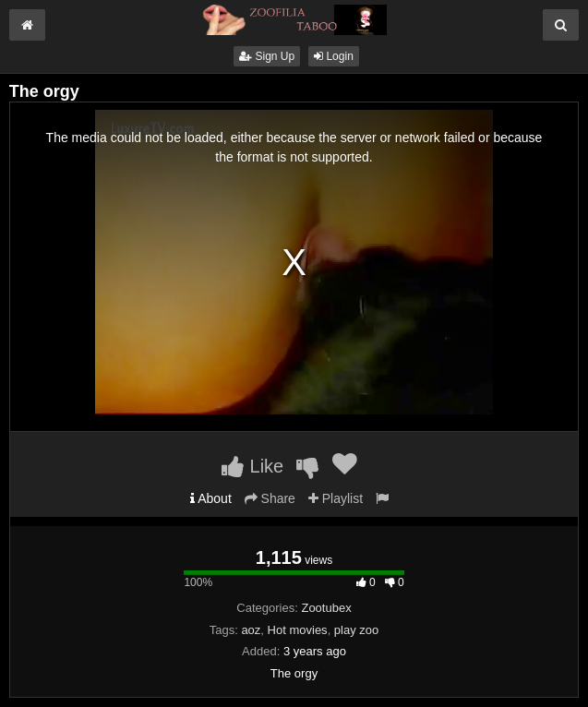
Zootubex (326, 608)
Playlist (336, 498)
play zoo (356, 630)
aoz (251, 630)
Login (334, 56)
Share (270, 498)
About (211, 498)
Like (252, 466)
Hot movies (298, 630)
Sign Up (267, 56)
